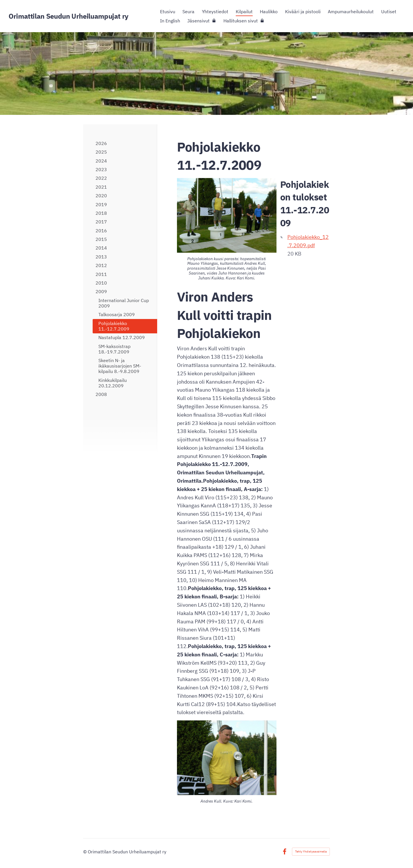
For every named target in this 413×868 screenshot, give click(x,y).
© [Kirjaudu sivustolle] (85, 852)
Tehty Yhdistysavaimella (311, 851)
